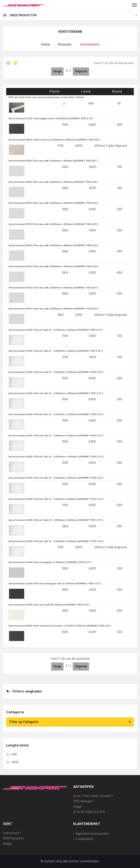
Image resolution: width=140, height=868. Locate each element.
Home (45, 44)
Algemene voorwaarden (92, 834)
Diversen (65, 44)
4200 (15, 762)
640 (14, 754)
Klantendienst (87, 824)
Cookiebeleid (84, 839)
